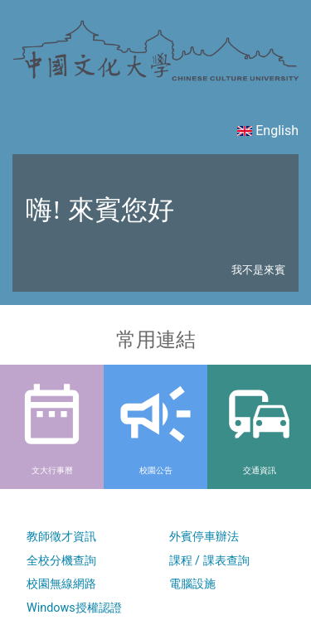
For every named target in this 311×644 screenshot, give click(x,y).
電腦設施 (192, 584)
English (268, 131)
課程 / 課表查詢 (209, 561)
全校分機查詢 (61, 561)
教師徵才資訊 (61, 537)
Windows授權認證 (74, 608)
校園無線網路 (61, 584)
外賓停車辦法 (204, 537)
